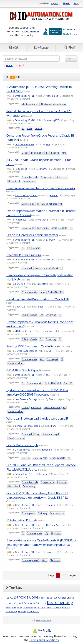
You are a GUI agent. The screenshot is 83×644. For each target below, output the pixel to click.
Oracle (38, 128)
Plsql (37, 434)
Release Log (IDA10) (25, 120)
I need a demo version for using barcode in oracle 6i (41, 188)
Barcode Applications (26, 351)
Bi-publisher (37, 153)
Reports (55, 153)
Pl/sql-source (47, 177)
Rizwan (49, 260)
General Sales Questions (27, 426)
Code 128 (20, 284)
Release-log (29, 181)
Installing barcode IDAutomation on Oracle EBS (38, 299)
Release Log (21, 169)
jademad (54, 195)
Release (66, 608)
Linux (42, 292)
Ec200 (25, 315)
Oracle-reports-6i (31, 560)
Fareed (40, 307)
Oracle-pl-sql (28, 513)
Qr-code (57, 608)
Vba (37, 612)
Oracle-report (57, 513)
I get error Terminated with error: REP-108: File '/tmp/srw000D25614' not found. (37, 392)
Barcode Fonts (22, 450)
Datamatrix (41, 603)
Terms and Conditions (44, 640)
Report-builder (16, 363)
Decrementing (60, 602)
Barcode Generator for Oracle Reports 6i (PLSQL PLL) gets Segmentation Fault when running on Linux (41, 542)
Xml (64, 153)
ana (48, 375)
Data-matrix (29, 603)
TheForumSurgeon (55, 525)
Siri (50, 351)
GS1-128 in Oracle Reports (24, 370)
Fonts (20, 608)
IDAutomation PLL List (21, 520)
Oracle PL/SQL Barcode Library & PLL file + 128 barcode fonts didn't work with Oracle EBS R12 (37, 495)
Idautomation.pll (30, 104)
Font (14, 607)
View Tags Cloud (43, 620)
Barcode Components (26, 195)
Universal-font (40, 458)
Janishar (49, 331)
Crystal (62, 598)
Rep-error (36, 407)
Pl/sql (30, 128)
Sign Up (55, 3)
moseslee (43, 220)
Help (76, 3)
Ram (53, 426)
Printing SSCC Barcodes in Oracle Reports (33, 346)
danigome (47, 450)
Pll (23, 128)
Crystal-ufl (19, 603)
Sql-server (62, 177)
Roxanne (43, 169)
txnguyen (50, 552)
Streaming (51, 315)
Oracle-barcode (30, 177)
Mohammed (52, 96)
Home (9, 65)
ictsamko (50, 505)
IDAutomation (30, 31)
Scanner (31, 612)
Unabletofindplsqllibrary (54, 104)
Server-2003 (43, 228)
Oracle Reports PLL (25, 96)
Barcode (21, 597)
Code (34, 597)
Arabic (37, 248)
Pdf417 (49, 608)
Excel (8, 607)
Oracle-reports (49, 204)
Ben (48, 145)
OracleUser (42, 284)
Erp (41, 315)
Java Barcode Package (26, 399)
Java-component (52, 407)
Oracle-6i (57, 268)
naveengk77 (53, 120)
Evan (51, 399)
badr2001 (51, 240)
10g (46, 533)
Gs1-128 (68, 383)
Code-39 (54, 598)
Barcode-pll (14, 181)
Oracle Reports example (22, 445)
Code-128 (52, 292)
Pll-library (42, 513)
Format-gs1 (52, 359)
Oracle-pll (27, 268)
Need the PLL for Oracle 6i (24, 255)
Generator (28, 608)
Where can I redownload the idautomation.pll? (37, 418)
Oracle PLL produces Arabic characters (32, 235)
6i (38, 204)
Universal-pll (28, 204)
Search (71, 58)
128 (7, 598)
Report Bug (21, 220)
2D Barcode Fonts (24, 331)
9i (52, 533)
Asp (12, 598)
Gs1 (59, 383)
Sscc (42, 359)
